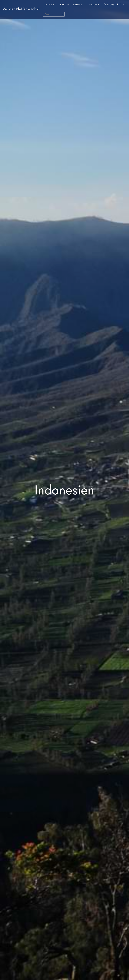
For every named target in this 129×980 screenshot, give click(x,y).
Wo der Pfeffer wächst (21, 9)
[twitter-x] (124, 4)
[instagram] (121, 4)
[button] (68, 5)
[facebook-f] (118, 4)
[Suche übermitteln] (62, 14)
